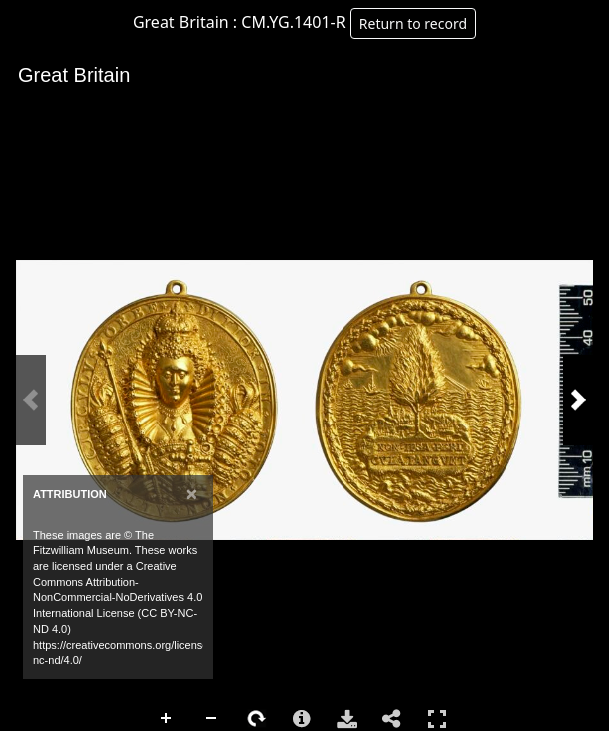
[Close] (191, 493)
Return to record (413, 23)
